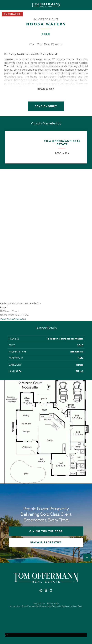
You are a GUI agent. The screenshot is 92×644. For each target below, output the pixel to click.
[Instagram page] (46, 591)
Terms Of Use (39, 604)
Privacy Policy (53, 604)
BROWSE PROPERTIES (46, 542)
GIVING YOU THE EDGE (46, 531)
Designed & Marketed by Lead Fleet (67, 606)
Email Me (62, 153)
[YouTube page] (51, 591)
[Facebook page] (41, 591)
